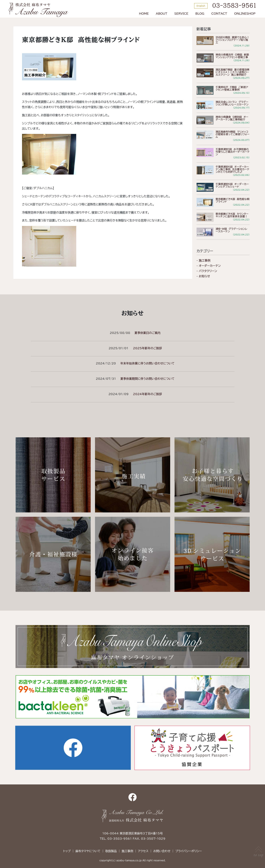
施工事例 (127, 851)
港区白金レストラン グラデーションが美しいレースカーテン (232, 103)
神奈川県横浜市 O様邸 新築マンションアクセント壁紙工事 (232, 56)
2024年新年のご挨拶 (147, 394)
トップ (67, 851)
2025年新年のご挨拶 (147, 348)
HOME (144, 14)
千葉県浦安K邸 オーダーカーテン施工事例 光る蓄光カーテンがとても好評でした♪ (232, 169)
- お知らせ (203, 276)
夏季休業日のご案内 (147, 333)
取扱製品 (111, 851)
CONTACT (219, 14)
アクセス (143, 851)
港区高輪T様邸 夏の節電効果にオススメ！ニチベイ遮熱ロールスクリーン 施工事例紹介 (233, 72)
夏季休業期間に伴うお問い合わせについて (147, 379)
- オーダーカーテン (209, 266)
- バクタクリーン (207, 271)
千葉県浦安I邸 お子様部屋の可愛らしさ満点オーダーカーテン (233, 152)
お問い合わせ (162, 851)
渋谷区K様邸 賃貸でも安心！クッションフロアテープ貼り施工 (233, 40)
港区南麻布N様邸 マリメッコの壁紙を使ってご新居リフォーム (233, 134)
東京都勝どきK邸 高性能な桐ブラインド (233, 200)
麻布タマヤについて (88, 851)
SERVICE (181, 14)
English (201, 6)
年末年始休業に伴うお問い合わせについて (147, 363)
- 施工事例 (203, 260)
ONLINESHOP (245, 14)
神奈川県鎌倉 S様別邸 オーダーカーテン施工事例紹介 (232, 118)
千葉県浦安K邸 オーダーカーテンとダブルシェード (232, 185)
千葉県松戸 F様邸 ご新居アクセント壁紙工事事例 (232, 88)
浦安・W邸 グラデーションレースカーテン (231, 230)
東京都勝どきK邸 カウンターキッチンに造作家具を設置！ (232, 215)
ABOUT (162, 14)
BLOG (200, 14)
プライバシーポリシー (189, 851)
